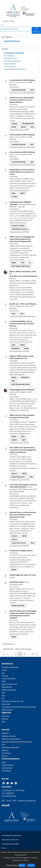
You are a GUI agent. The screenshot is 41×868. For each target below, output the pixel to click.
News (4, 762)
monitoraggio (18, 477)
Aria (3, 673)
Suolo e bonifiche (9, 678)
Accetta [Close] (31, 865)
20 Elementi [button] (10, 645)
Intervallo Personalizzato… (15, 69)
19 (33, 655)
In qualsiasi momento (14, 53)
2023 (32, 90)
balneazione (28, 124)
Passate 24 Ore (10, 58)
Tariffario (5, 733)
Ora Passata (9, 56)
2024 (32, 127)
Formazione (6, 753)
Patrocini (5, 750)
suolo (14, 539)
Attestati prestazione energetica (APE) (17, 742)
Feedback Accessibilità (26, 800)
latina (14, 197)
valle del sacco (19, 543)
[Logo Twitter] (8, 783)
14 (21, 655)
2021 (32, 145)
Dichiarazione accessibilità (10, 844)
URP (3, 722)
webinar (25, 377)
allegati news (18, 226)
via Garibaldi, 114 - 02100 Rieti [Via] (13, 790)
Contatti (5, 719)
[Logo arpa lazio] (13, 11)
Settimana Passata (12, 61)
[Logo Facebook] (4, 783)
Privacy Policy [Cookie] (12, 865)
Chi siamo (6, 716)
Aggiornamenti (8, 765)
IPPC (3, 693)
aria (13, 193)
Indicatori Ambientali (10, 667)
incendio (15, 348)
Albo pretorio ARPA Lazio (10, 839)
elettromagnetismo (21, 266)
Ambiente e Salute (9, 690)
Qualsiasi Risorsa (12, 41)
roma (23, 127)
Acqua (4, 670)
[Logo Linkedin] (16, 783)
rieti (24, 440)
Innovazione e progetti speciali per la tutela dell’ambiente (19, 708)
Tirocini (5, 756)
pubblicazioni (18, 606)
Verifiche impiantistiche (11, 739)
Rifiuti (4, 681)
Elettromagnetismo (9, 684)
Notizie (26, 130)
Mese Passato (10, 64)
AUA (3, 695)
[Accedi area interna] (6, 806)
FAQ (3, 744)
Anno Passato (10, 66)
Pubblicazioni (7, 768)
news (14, 127)
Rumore (5, 676)
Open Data (6, 704)
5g (30, 263)
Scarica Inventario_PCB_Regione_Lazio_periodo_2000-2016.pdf (23, 489)
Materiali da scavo (9, 736)
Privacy (4, 848)
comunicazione (18, 90)
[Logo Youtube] (12, 783)
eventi (14, 440)
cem (23, 263)
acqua (14, 124)
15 (25, 655)
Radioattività (7, 687)
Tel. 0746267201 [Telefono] (8, 793)
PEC (3, 800)
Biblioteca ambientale (10, 747)
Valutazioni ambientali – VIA (13, 701)
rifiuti (14, 473)
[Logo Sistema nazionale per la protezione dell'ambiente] (28, 11)
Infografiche (29, 93)
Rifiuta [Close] (22, 865)
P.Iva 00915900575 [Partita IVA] (9, 796)
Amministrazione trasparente (11, 835)
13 (16, 655)
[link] (2, 25)
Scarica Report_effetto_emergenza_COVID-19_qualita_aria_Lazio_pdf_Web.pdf (23, 281)
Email (9, 800)
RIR (3, 698)
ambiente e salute (20, 229)
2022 (32, 162)
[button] (9, 21)
